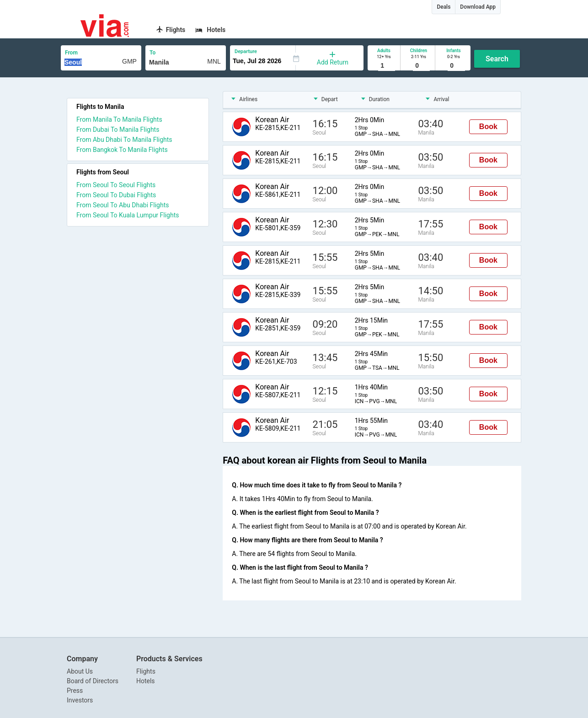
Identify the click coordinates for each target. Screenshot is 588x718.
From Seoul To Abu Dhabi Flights (123, 205)
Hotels (146, 681)
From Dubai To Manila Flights (118, 130)
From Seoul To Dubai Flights (116, 195)
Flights (146, 671)
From (71, 53)
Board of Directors (93, 681)
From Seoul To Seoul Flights (116, 185)
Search (497, 59)
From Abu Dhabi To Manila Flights (124, 140)
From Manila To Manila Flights (119, 119)
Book (488, 127)
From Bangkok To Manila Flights (122, 150)
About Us (80, 671)
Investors (80, 700)
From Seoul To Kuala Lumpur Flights (128, 215)
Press (75, 691)
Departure (246, 51)
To (152, 53)
